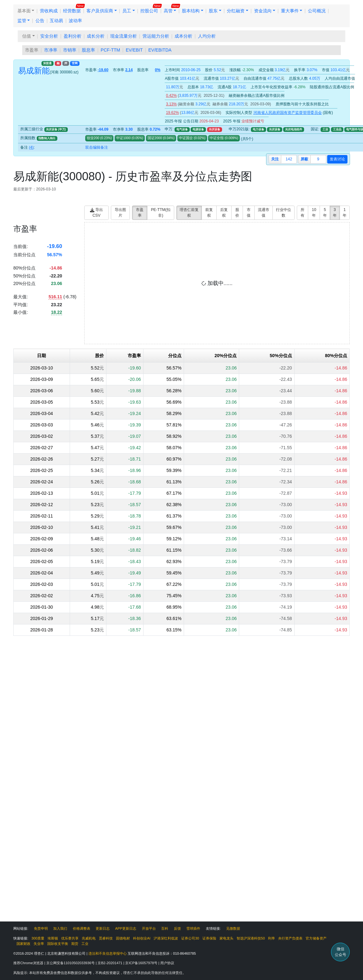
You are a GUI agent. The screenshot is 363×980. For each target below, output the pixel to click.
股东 (213, 11)
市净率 (51, 50)
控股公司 (149, 11)
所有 (302, 213)
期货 (75, 944)
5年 (325, 213)
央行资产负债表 (290, 938)
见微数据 (233, 928)
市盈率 (32, 50)
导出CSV (96, 213)
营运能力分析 (156, 36)
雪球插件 (193, 928)
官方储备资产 (316, 938)
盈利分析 (73, 36)
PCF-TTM (110, 50)
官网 (75, 63)
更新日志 (103, 928)
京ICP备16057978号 (142, 963)
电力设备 (258, 129)
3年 (335, 213)
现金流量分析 (124, 36)
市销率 (70, 50)
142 (289, 159)
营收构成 (49, 11)
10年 (314, 213)
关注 (275, 159)
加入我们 (60, 928)
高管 (168, 11)
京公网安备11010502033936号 (71, 963)
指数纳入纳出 (47, 138)
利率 (271, 938)
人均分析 (207, 36)
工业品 (337, 129)
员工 (127, 11)
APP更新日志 (126, 928)
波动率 (75, 21)
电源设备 (198, 129)
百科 (165, 928)
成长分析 (96, 36)
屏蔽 (304, 159)
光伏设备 (214, 129)
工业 (325, 129)
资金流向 (263, 11)
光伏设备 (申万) (56, 129)
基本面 (24, 11)
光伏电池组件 (294, 129)
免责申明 (41, 928)
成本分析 (183, 36)
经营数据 (72, 11)
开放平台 (149, 928)
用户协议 (167, 963)
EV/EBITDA (160, 50)
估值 (27, 36)
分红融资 (236, 11)
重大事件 (290, 11)
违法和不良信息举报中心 (108, 953)
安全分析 (49, 36)
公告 (40, 21)
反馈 (177, 928)
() (105, 138)
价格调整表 (82, 928)
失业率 (39, 944)
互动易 (56, 21)
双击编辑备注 (97, 147)
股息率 (88, 50)
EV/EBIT (134, 50)
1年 (345, 213)
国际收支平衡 (58, 944)
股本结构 (191, 11)
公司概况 (317, 11)
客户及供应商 (100, 11)
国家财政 (23, 944)
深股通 (47, 63)
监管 (22, 21)
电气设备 (182, 129)
